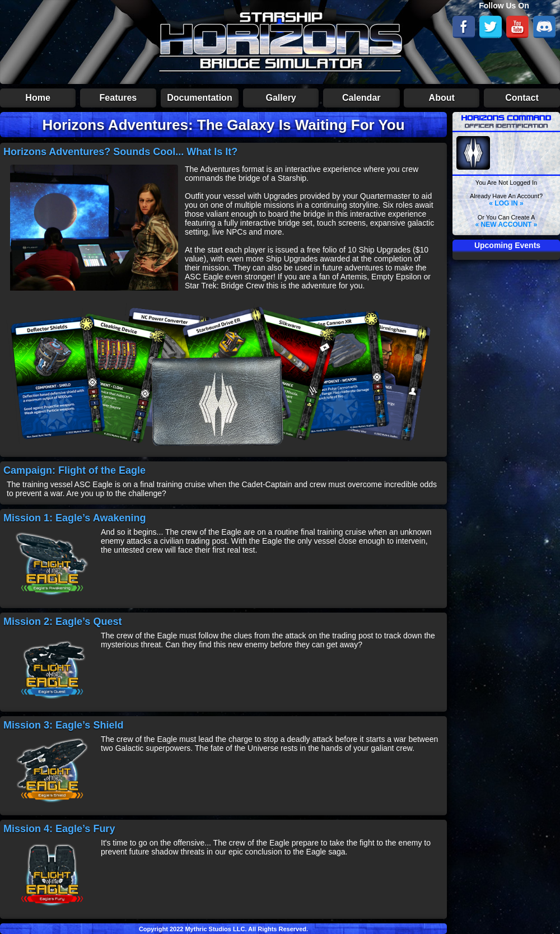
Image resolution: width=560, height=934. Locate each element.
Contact (522, 98)
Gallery (281, 98)
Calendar (361, 98)
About (442, 98)
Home (38, 98)
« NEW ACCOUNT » (507, 225)
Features (118, 98)
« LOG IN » (506, 203)
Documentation (199, 98)
